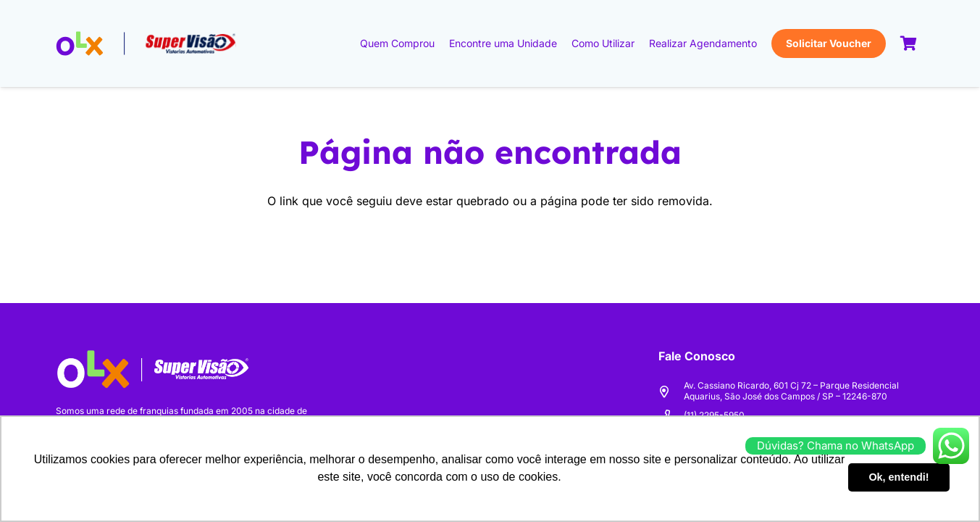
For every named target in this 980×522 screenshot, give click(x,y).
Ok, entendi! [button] (899, 477)
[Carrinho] (909, 43)
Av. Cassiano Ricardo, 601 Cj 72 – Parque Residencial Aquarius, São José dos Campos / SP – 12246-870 (791, 390)
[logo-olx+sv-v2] (146, 43)
